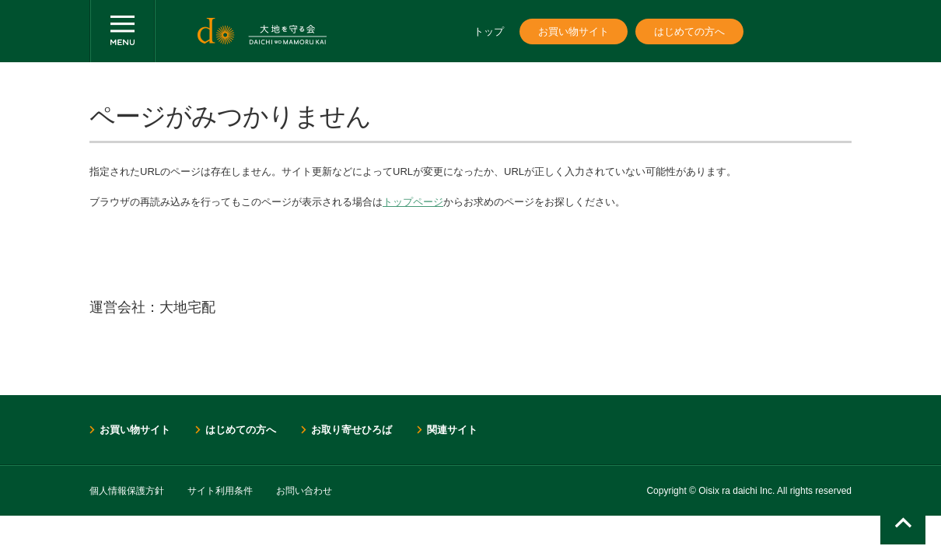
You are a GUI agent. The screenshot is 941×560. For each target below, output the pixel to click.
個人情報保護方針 (127, 491)
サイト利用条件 (220, 491)
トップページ (413, 202)
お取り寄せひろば (352, 430)
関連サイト (452, 430)
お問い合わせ (304, 491)
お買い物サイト (574, 31)
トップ (489, 31)
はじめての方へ (689, 31)
